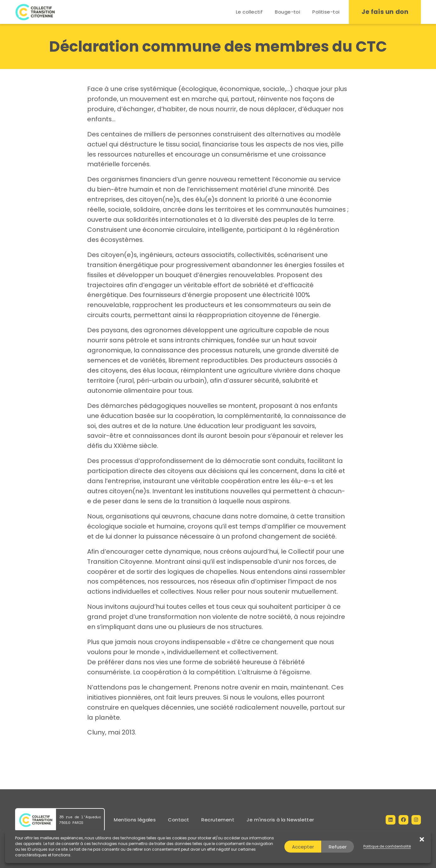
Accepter (303, 847)
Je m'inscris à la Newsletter (280, 820)
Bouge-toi (288, 12)
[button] (420, 847)
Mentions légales (135, 820)
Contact (179, 820)
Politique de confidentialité (387, 846)
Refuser (338, 847)
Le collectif (249, 12)
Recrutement (218, 820)
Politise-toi (326, 12)
